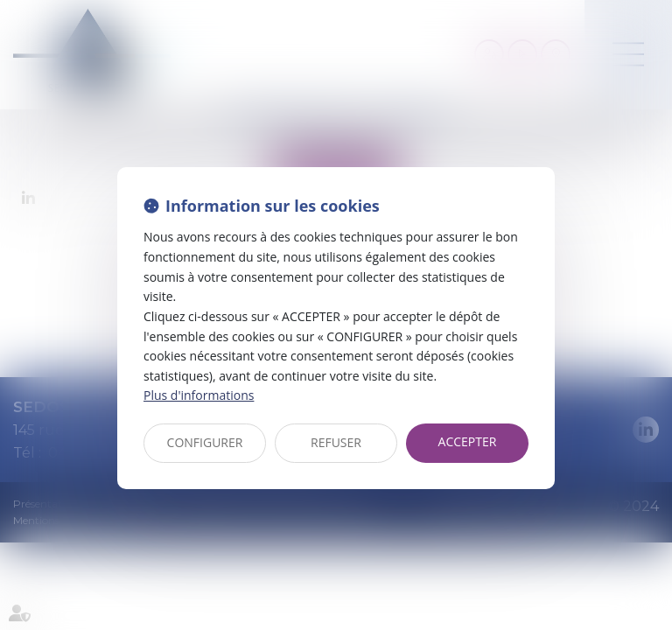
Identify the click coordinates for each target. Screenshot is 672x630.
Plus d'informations (199, 395)
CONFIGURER (205, 442)
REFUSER (336, 442)
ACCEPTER (468, 441)
